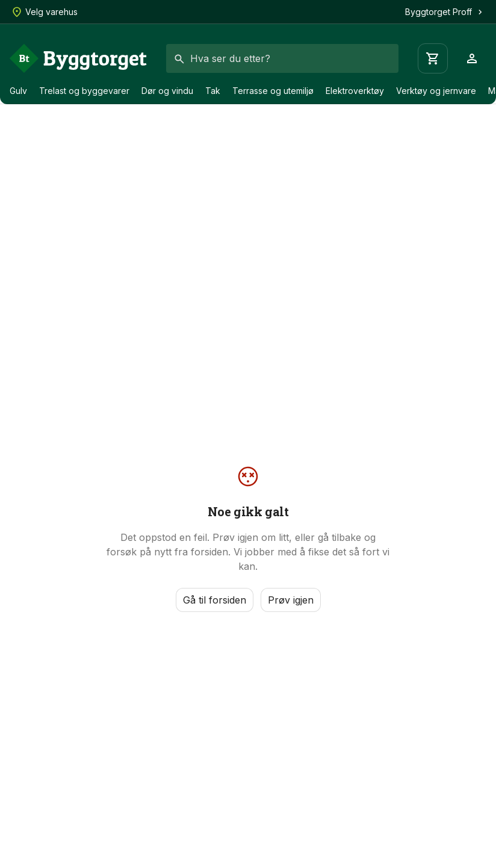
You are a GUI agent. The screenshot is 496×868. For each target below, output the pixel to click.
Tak (213, 91)
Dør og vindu (167, 91)
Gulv (18, 91)
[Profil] (472, 58)
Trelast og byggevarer (84, 91)
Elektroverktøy (355, 91)
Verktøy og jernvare (436, 91)
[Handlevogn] (433, 58)
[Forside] (78, 58)
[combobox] (282, 58)
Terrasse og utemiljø (273, 91)
